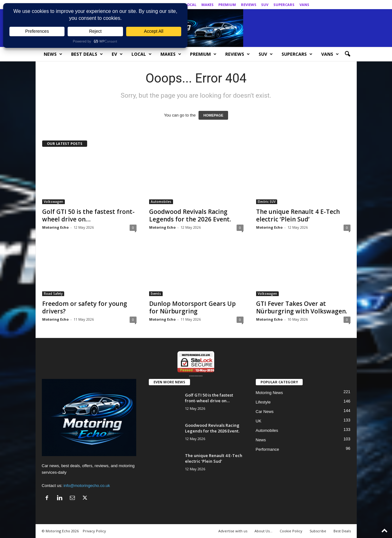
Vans (304, 5)
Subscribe (318, 531)
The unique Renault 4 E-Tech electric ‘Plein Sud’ (298, 215)
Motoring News (269, 393)
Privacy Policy (94, 531)
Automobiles (161, 202)
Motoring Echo (55, 227)
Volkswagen (53, 202)
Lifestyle (263, 402)
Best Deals (87, 54)
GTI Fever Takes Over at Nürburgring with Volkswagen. (302, 307)
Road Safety (53, 294)
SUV (265, 5)
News (53, 54)
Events (156, 294)
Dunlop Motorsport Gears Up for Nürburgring (192, 307)
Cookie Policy (291, 531)
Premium (227, 5)
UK (259, 421)
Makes (207, 5)
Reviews (249, 5)
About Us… (263, 531)
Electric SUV (267, 202)
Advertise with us (233, 531)
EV (117, 54)
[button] (347, 54)
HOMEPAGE (213, 115)
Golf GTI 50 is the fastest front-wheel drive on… (88, 215)
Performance (267, 449)
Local (191, 5)
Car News (265, 412)
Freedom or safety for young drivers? (85, 307)
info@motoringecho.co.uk (87, 486)
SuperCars (284, 5)
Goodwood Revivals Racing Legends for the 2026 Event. (190, 215)
